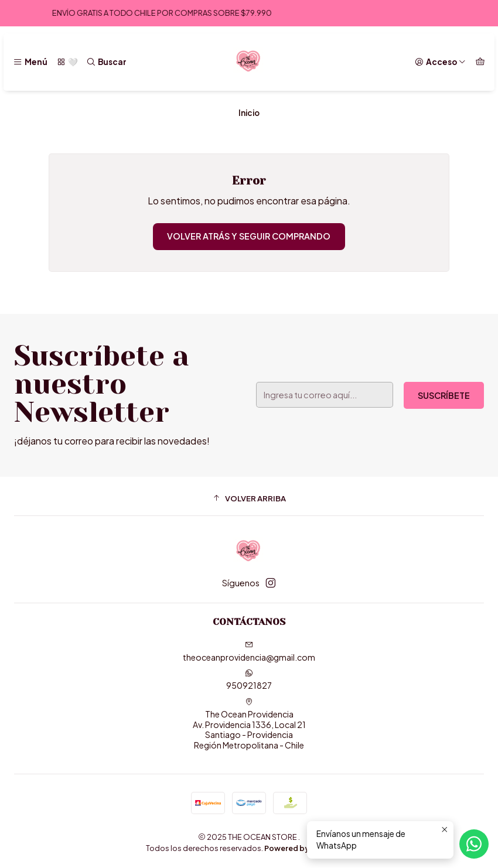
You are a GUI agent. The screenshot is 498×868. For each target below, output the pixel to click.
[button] (249, 498)
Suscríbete (444, 395)
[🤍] (66, 62)
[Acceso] (440, 62)
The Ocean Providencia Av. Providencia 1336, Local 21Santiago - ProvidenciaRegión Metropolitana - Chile (249, 724)
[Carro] (480, 62)
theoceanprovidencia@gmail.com (249, 652)
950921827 (249, 680)
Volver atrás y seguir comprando (249, 236)
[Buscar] (106, 62)
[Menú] (30, 62)
